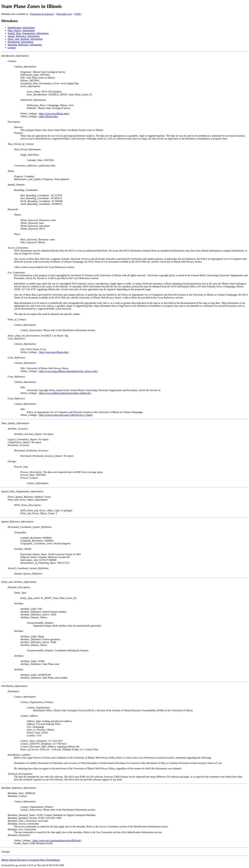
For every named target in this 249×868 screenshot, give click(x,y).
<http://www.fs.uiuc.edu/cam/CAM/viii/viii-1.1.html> (66, 415)
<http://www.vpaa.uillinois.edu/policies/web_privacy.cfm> (68, 371)
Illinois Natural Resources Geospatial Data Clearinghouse (31, 860)
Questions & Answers (42, 14)
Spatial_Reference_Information (24, 36)
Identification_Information (21, 28)
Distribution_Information (20, 42)
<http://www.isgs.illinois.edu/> (54, 114)
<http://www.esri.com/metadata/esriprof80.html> (57, 840)
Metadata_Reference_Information (25, 45)
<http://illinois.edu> (48, 116)
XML (78, 14)
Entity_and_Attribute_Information (25, 39)
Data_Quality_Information (21, 30)
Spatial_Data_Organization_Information (28, 33)
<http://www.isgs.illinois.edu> (54, 352)
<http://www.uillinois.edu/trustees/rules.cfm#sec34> (65, 393)
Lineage (12, 48)
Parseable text (64, 14)
